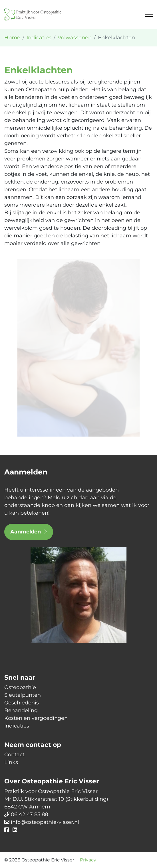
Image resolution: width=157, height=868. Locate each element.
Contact (14, 755)
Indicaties (17, 726)
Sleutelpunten (23, 695)
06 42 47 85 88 (29, 814)
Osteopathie (20, 687)
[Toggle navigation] (149, 14)
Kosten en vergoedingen (36, 718)
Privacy (88, 860)
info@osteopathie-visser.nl (45, 822)
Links (11, 762)
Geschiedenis (22, 703)
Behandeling (21, 710)
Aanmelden (29, 532)
